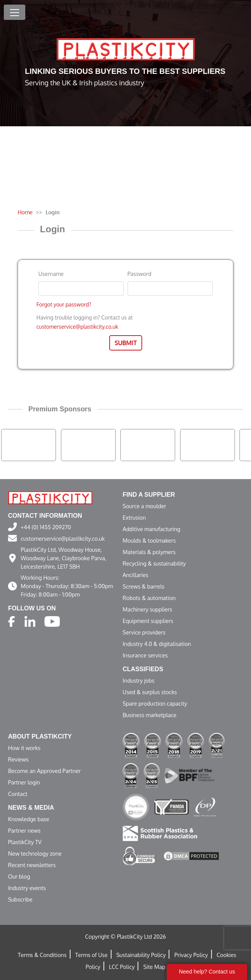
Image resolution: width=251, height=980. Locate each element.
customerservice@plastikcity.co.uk (77, 327)
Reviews (18, 759)
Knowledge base (29, 819)
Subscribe (20, 899)
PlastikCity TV (25, 842)
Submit (126, 343)
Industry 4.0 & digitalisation (157, 644)
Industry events (27, 888)
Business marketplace (149, 715)
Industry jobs (139, 680)
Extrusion (134, 517)
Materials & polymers (149, 552)
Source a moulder (144, 506)
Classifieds (143, 669)
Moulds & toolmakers (149, 540)
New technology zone (35, 853)
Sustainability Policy (141, 955)
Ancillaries (135, 575)
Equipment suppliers (148, 621)
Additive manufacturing (151, 529)
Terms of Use (91, 955)
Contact (18, 794)
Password (139, 274)
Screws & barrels (144, 586)
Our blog (19, 876)
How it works (24, 748)
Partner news (24, 830)
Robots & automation (149, 598)
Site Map (154, 967)
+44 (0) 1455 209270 (46, 527)
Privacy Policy (191, 955)
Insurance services (145, 655)
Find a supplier (149, 495)
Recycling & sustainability (154, 563)
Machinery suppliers (147, 609)
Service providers (144, 632)
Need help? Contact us (207, 972)
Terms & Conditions (42, 955)
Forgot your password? (64, 304)
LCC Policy (122, 967)
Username (51, 274)
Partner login (24, 782)
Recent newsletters (32, 865)
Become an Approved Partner (44, 771)
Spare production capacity (155, 703)
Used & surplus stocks (150, 692)
